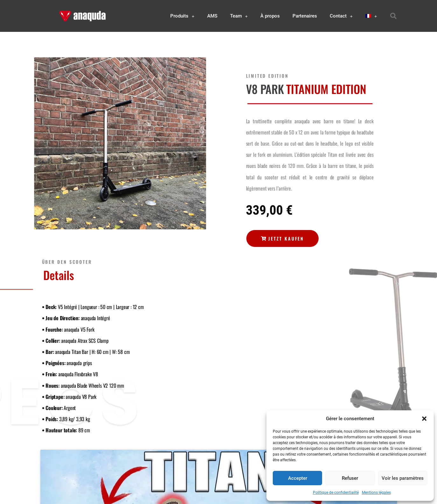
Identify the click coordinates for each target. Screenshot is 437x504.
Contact (341, 16)
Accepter (298, 478)
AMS (212, 16)
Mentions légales (376, 493)
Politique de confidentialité (336, 493)
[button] (424, 419)
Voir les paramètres (403, 478)
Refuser (350, 478)
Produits (182, 16)
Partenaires (305, 16)
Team (239, 16)
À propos (270, 16)
